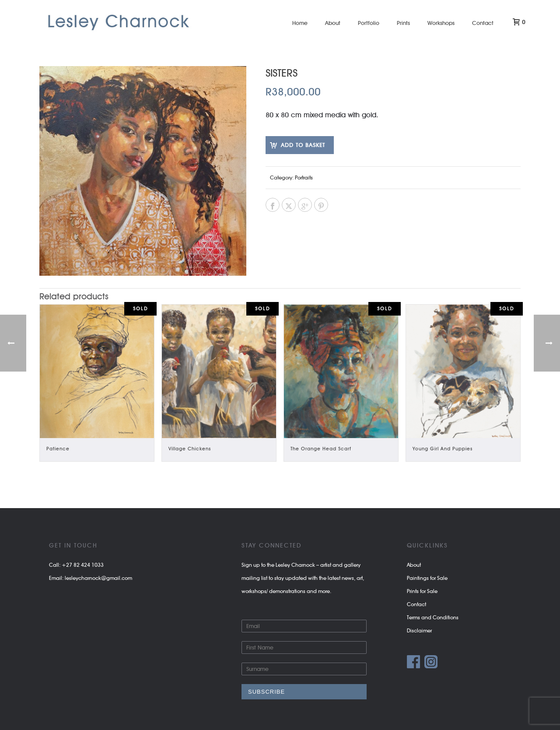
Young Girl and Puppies (443, 449)
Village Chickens (190, 449)
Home (300, 23)
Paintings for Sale (427, 578)
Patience (58, 449)
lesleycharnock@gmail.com (98, 578)
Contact (483, 23)
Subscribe (266, 692)
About (333, 23)
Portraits (304, 177)
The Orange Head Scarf (321, 449)
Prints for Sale (422, 591)
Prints (403, 23)
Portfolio (369, 23)
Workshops (441, 23)
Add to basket (303, 145)
